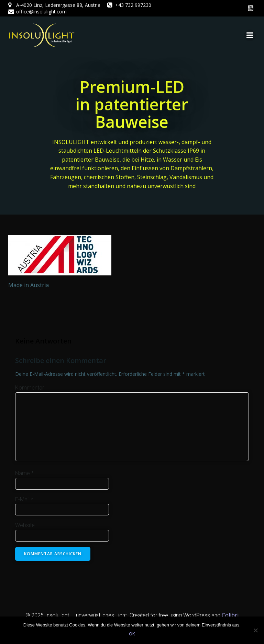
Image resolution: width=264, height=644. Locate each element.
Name (24, 473)
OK (132, 634)
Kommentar (30, 388)
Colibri (230, 615)
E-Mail (24, 499)
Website (25, 525)
